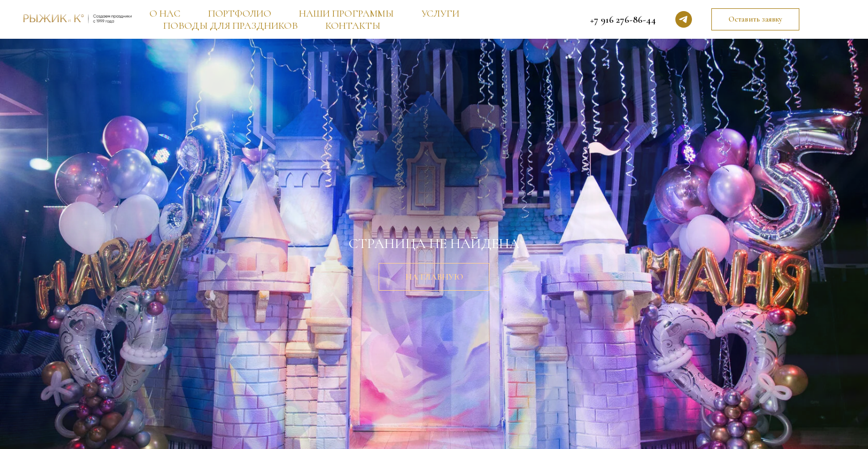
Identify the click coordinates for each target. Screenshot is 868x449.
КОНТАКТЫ (353, 25)
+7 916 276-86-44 (623, 19)
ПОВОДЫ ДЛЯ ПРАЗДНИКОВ (231, 25)
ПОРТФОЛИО (240, 13)
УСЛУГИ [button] (440, 13)
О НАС (165, 13)
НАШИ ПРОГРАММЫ (346, 13)
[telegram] (684, 19)
